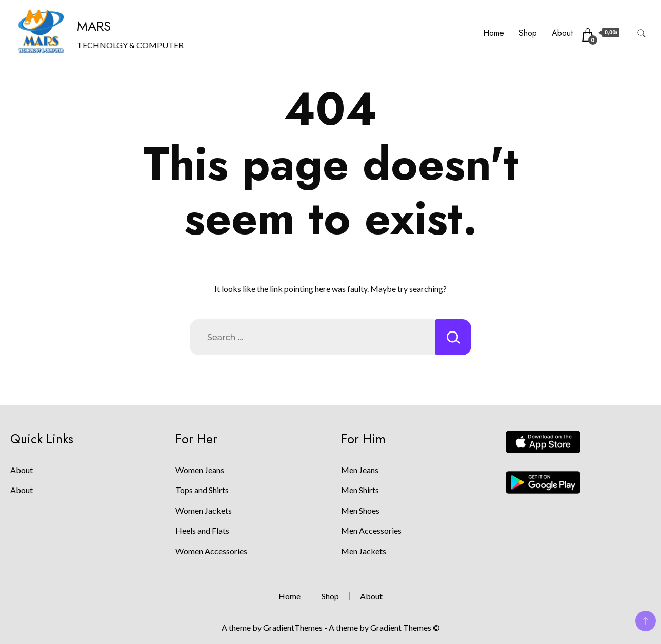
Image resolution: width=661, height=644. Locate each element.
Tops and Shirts (202, 490)
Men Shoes (360, 510)
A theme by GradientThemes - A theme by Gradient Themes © (331, 627)
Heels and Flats (202, 530)
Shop (528, 33)
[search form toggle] (642, 34)
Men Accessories (371, 530)
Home (494, 33)
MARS (94, 26)
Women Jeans (200, 470)
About (562, 33)
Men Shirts (360, 490)
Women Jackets (204, 510)
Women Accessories (211, 551)
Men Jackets (364, 551)
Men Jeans (360, 470)
